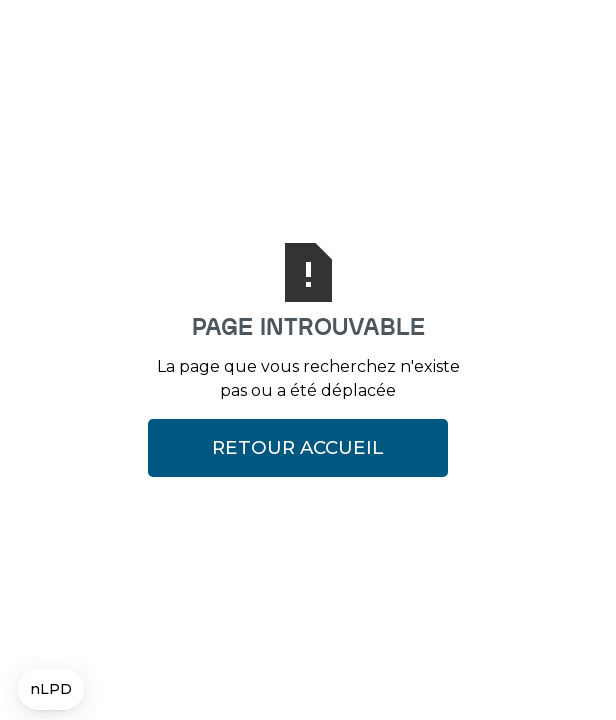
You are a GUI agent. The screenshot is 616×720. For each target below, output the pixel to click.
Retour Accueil (298, 447)
